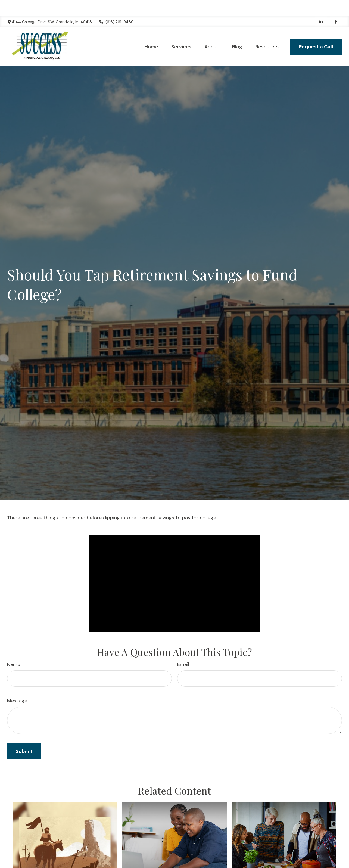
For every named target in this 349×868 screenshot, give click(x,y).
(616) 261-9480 (116, 5)
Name (14, 648)
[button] (151, 30)
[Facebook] (336, 5)
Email (183, 648)
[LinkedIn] (321, 5)
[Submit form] (24, 735)
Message (17, 684)
